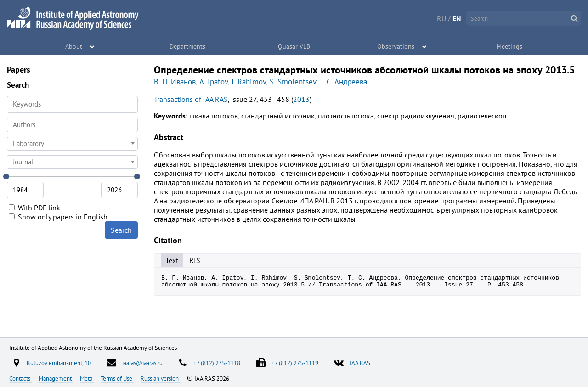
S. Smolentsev (293, 82)
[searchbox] (72, 125)
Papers (19, 70)
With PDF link (34, 208)
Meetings (510, 46)
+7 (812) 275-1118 (217, 363)
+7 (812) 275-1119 (295, 363)
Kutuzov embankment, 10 (59, 363)
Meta (87, 378)
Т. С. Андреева (343, 82)
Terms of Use (117, 378)
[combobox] (72, 125)
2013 (301, 99)
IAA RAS (360, 363)
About (74, 46)
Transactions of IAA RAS (191, 99)
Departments (188, 46)
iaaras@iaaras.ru (142, 363)
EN (457, 18)
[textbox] (72, 144)
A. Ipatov (214, 82)
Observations (396, 46)
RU (441, 18)
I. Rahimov (249, 82)
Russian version (160, 378)
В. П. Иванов (175, 82)
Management (56, 378)
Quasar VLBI (295, 46)
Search (121, 230)
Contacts (20, 378)
